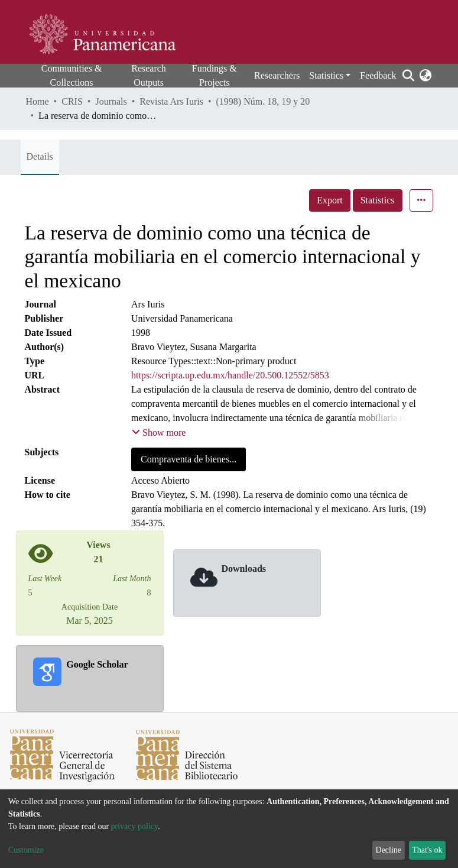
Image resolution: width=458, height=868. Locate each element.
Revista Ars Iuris (171, 101)
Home (38, 101)
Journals (111, 101)
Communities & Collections (72, 75)
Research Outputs (149, 75)
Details (40, 156)
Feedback (378, 75)
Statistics (378, 200)
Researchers (277, 75)
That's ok (427, 850)
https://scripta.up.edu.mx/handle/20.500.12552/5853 (230, 375)
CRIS (72, 101)
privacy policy (135, 826)
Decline (389, 850)
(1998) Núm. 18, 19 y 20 (263, 101)
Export (330, 200)
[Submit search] (409, 76)
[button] (426, 76)
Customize (26, 850)
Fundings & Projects (215, 75)
